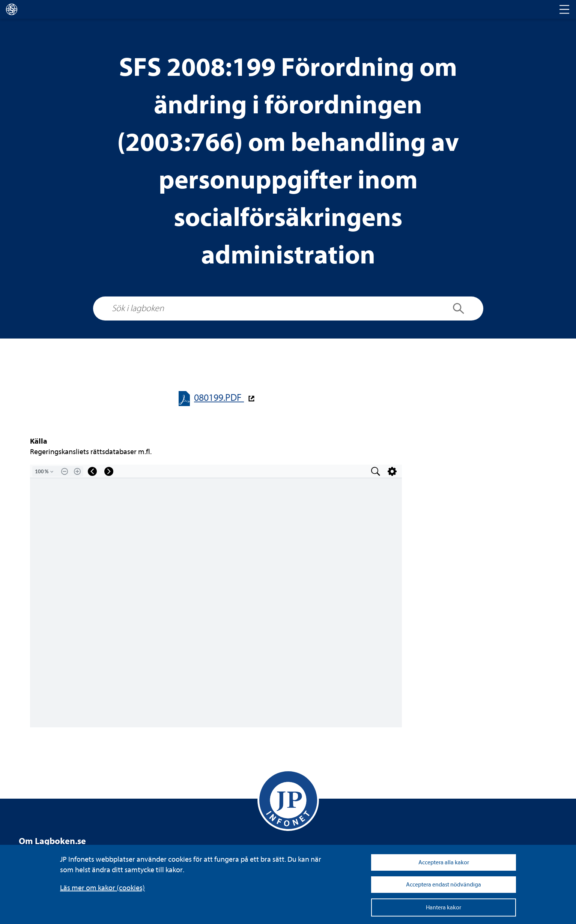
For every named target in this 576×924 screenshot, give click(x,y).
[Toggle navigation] (564, 9)
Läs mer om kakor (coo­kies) (102, 888)
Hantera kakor (444, 907)
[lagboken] (12, 9)
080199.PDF (219, 398)
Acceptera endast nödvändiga (444, 885)
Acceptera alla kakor (444, 862)
